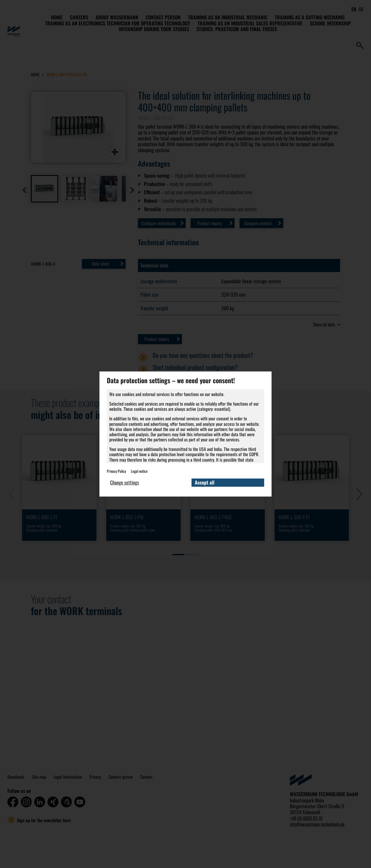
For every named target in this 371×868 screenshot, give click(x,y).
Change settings (125, 482)
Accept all (205, 482)
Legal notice (139, 468)
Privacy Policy (116, 468)
